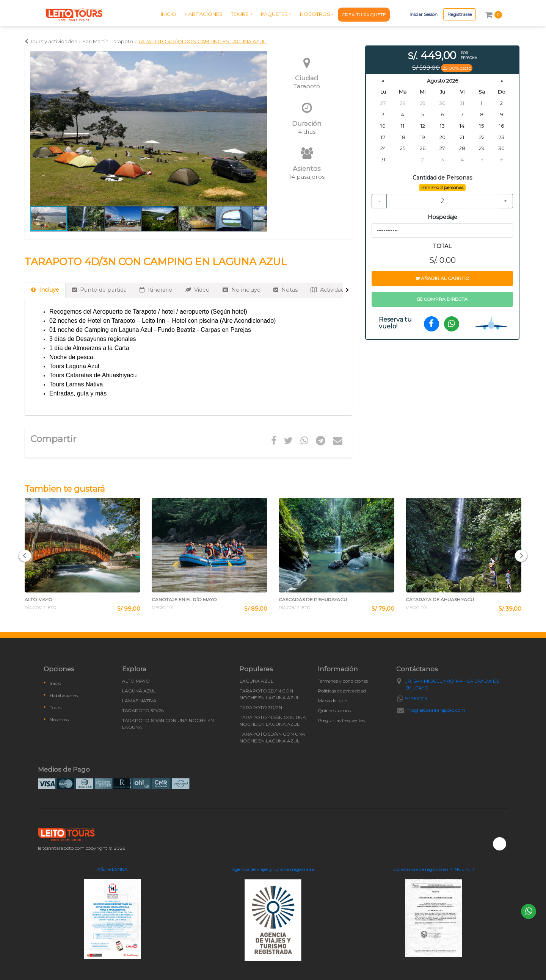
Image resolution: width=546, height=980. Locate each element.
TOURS (240, 14)
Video (198, 290)
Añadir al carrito (442, 278)
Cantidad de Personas (442, 178)
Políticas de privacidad (342, 691)
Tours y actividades (51, 41)
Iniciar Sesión (424, 14)
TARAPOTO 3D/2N (143, 710)
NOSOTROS (315, 14)
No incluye (242, 290)
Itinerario (156, 290)
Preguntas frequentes (341, 720)
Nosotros (59, 720)
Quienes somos (334, 710)
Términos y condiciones (343, 681)
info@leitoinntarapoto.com (435, 710)
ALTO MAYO (136, 681)
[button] (260, 128)
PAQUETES (274, 14)
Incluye (45, 290)
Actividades (330, 290)
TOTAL (442, 246)
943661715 (416, 698)
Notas (286, 290)
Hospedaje (442, 217)
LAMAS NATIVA (139, 701)
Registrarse (460, 14)
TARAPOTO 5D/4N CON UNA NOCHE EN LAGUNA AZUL (272, 737)
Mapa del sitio (333, 701)
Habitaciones (64, 695)
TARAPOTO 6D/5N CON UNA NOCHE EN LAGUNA (168, 724)
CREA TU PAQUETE (364, 15)
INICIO (169, 14)
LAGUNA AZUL (139, 691)
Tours (56, 707)
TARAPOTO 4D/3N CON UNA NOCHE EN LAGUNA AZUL (273, 721)
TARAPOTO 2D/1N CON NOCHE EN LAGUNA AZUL (270, 694)
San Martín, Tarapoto (108, 41)
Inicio (55, 683)
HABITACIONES (204, 14)
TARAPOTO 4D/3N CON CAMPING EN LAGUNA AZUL (202, 41)
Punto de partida (99, 290)
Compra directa (442, 299)
